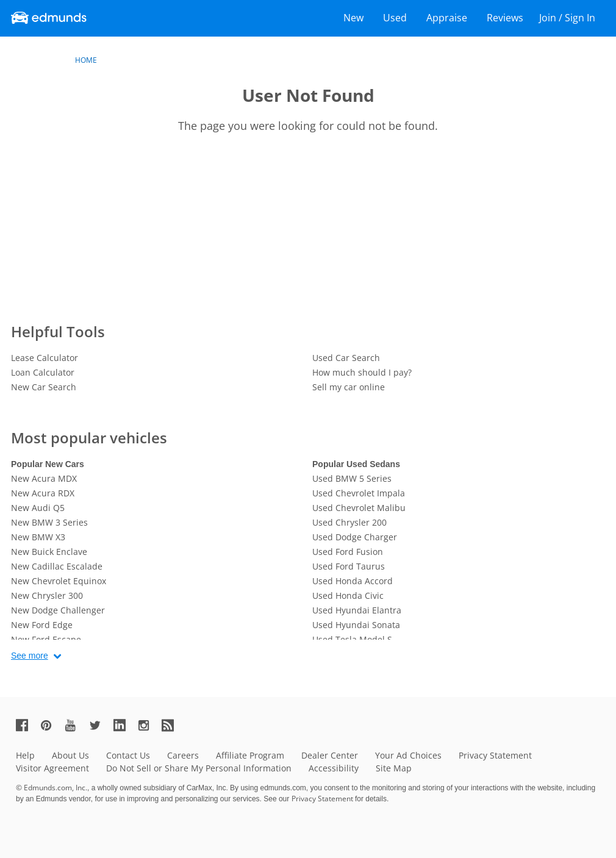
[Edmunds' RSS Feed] (173, 725)
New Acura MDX (44, 478)
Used (395, 18)
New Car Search (44, 387)
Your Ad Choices (408, 755)
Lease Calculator (45, 358)
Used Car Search (346, 358)
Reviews (505, 18)
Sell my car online (349, 387)
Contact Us (128, 755)
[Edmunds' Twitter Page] (100, 725)
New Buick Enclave (49, 552)
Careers (183, 755)
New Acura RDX (43, 493)
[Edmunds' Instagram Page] (148, 725)
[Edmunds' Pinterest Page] (51, 725)
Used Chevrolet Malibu (359, 508)
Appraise (447, 18)
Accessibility (334, 768)
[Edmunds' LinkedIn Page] (124, 725)
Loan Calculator (43, 372)
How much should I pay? (362, 372)
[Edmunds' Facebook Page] (27, 725)
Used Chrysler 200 (349, 522)
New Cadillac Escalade (57, 566)
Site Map (394, 768)
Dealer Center (330, 755)
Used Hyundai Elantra (357, 610)
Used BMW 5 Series (352, 478)
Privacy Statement (495, 755)
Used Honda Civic (348, 595)
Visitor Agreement (52, 768)
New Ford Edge (42, 625)
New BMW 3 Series (49, 522)
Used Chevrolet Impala (359, 493)
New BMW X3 (38, 537)
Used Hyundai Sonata (356, 625)
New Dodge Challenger (58, 610)
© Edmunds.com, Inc (52, 788)
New (353, 18)
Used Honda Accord (353, 581)
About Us (70, 755)
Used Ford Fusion (348, 552)
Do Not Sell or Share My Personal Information (199, 768)
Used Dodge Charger (355, 537)
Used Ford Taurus (349, 566)
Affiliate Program (250, 755)
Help (25, 755)
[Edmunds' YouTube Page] (76, 725)
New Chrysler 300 (47, 595)
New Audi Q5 (38, 508)
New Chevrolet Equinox (59, 581)
